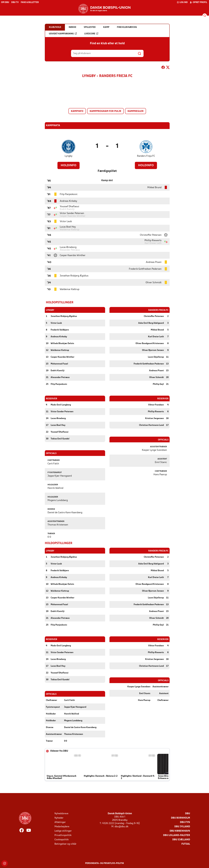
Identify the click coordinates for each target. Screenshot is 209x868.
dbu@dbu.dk (121, 826)
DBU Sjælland (181, 839)
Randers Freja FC (146, 156)
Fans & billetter (30, 2)
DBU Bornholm (180, 818)
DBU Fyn (185, 822)
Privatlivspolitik (63, 835)
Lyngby (69, 156)
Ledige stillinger (63, 831)
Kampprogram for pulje (105, 111)
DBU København (180, 831)
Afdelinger (60, 822)
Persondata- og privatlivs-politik (105, 863)
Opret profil (198, 2)
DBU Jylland (182, 826)
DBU (188, 813)
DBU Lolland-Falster (177, 835)
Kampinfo (77, 111)
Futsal (186, 844)
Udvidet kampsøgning (63, 34)
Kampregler (136, 111)
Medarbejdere (62, 826)
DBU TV (15, 2)
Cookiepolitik (62, 839)
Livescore (91, 34)
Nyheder (59, 818)
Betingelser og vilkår (65, 844)
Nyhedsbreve (61, 813)
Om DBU (5, 2)
